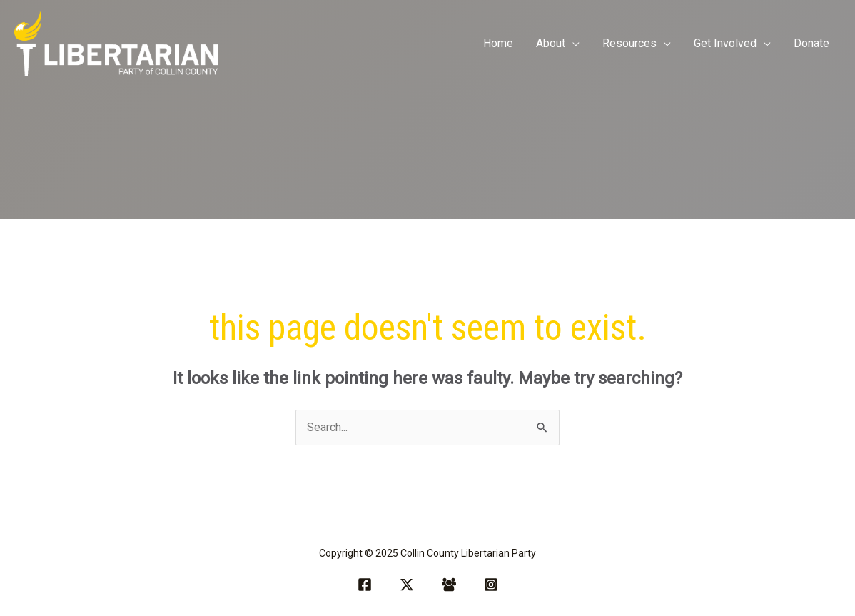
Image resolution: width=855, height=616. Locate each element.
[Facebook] (365, 585)
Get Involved (725, 43)
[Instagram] (491, 585)
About (551, 43)
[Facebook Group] (449, 585)
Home (498, 43)
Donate (811, 43)
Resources (629, 43)
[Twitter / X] (407, 585)
